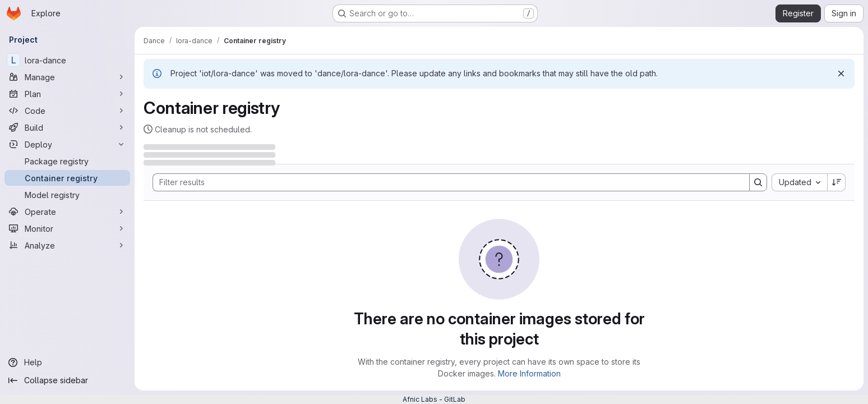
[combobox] (799, 182)
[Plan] (67, 94)
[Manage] (67, 77)
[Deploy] (67, 144)
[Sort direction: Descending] (837, 182)
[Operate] (67, 212)
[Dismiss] (841, 74)
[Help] (67, 362)
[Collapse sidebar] (67, 380)
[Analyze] (67, 245)
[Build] (67, 127)
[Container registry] (67, 178)
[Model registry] (67, 195)
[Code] (67, 111)
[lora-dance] (67, 60)
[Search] (445, 182)
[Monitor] (67, 228)
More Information (529, 373)
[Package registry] (67, 161)
